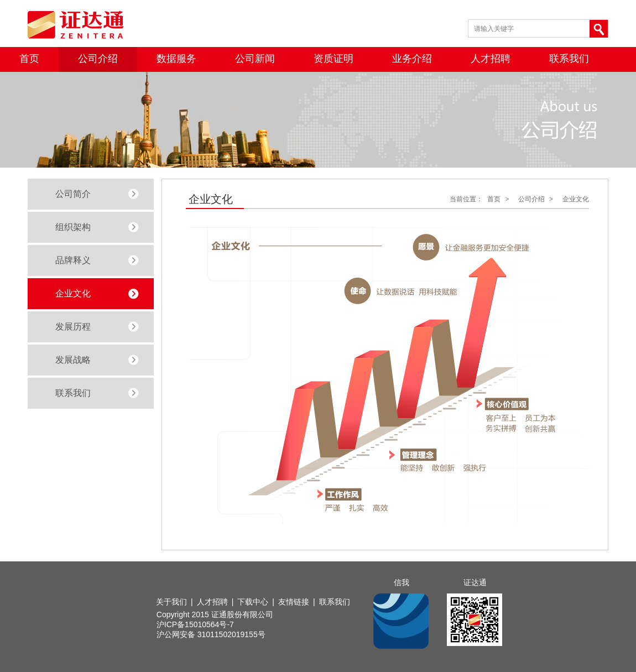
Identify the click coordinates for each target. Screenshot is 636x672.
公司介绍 (98, 59)
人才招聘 (491, 59)
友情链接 (294, 602)
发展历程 (73, 327)
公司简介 (73, 194)
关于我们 (171, 602)
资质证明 (333, 59)
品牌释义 (73, 260)
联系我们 (569, 59)
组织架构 (73, 227)
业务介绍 (412, 59)
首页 (29, 59)
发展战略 (73, 360)
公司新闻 (255, 59)
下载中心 (253, 602)
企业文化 (73, 293)
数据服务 (176, 59)
